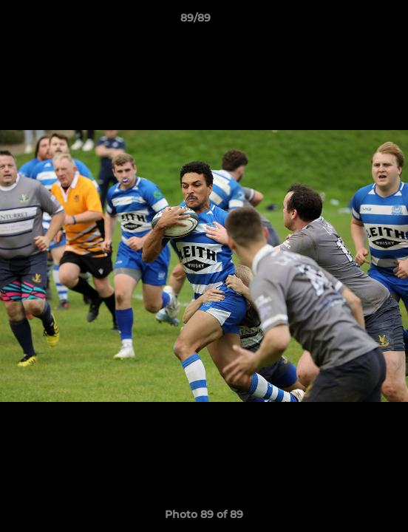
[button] (355, 21)
